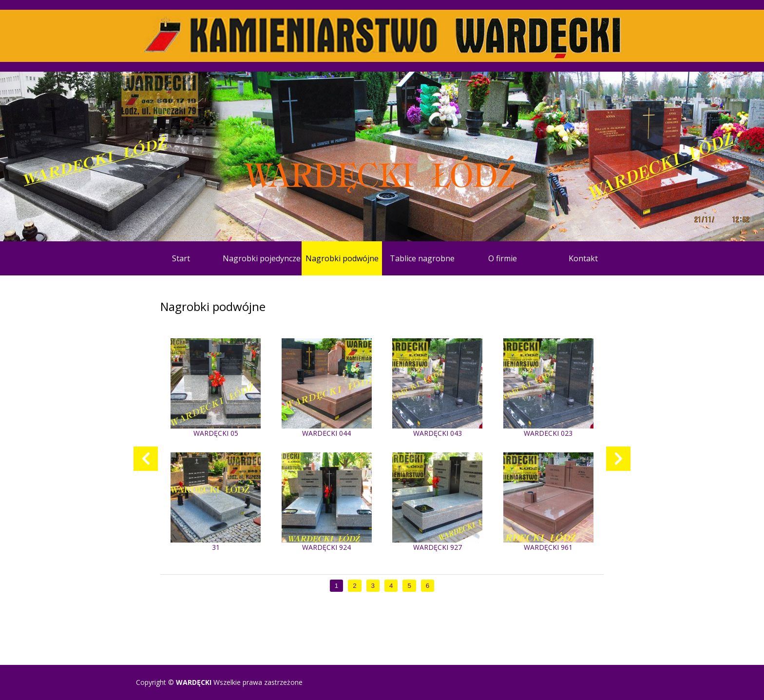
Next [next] (618, 464)
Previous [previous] (146, 464)
